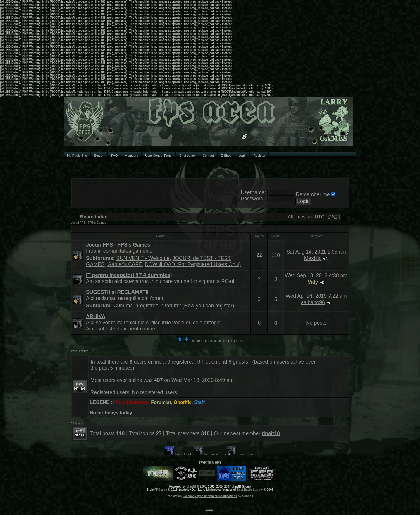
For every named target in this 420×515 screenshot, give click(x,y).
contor (209, 509)
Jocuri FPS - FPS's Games (88, 223)
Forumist (161, 402)
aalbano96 (313, 302)
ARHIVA (96, 316)
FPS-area (161, 490)
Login (242, 156)
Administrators (132, 402)
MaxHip (313, 258)
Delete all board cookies (208, 341)
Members (131, 156)
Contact (208, 156)
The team (234, 341)
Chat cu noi (187, 156)
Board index (94, 217)
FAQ (114, 156)
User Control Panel (159, 156)
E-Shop (226, 156)
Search (99, 156)
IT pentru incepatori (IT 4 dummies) (129, 275)
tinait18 (271, 433)
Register (259, 156)
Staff (199, 402)
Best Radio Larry (248, 490)
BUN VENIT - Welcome (143, 258)
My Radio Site (77, 156)
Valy (313, 282)
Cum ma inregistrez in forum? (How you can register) (174, 306)
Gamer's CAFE (125, 264)
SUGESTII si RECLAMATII (117, 292)
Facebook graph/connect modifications (210, 496)
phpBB (191, 486)
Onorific (183, 402)
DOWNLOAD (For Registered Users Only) (193, 264)
